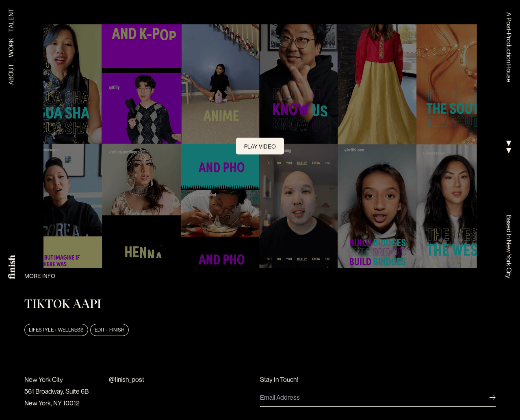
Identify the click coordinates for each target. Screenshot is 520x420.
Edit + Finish (109, 330)
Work (11, 48)
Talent (11, 20)
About (11, 74)
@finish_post (127, 379)
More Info (40, 276)
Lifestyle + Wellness (56, 330)
